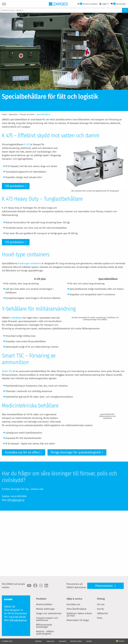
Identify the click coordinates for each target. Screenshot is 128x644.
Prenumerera (104, 586)
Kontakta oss (73, 604)
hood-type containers (29, 274)
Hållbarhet (102, 613)
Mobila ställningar (45, 609)
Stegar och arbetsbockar (49, 613)
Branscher (13, 114)
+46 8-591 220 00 (17, 617)
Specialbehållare (43, 114)
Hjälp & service (74, 599)
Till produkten (14, 186)
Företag (101, 599)
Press (100, 618)
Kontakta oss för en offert (22, 518)
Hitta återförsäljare (76, 609)
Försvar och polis (27, 114)
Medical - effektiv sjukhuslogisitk (45, 633)
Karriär (101, 609)
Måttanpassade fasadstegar (44, 626)
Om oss (101, 604)
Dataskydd (62, 641)
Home (4, 114)
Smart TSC (7, 415)
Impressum (50, 641)
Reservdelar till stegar (78, 620)
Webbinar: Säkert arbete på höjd (79, 615)
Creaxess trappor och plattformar (47, 619)
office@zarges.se (16, 565)
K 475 (27, 145)
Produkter (41, 599)
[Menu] (4, 5)
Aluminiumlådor (44, 604)
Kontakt (89, 641)
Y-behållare (16, 343)
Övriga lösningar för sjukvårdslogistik (76, 518)
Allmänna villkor (76, 641)
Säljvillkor (38, 641)
